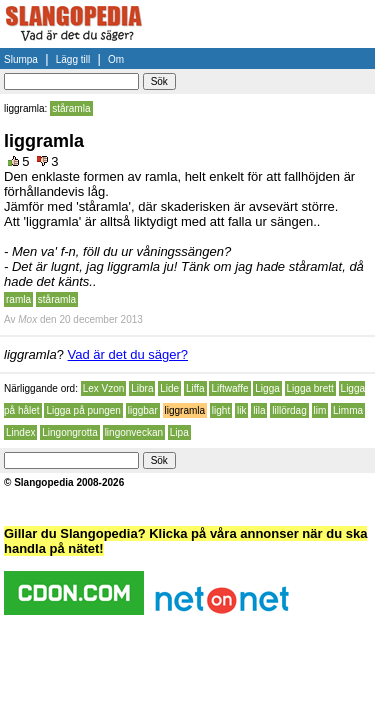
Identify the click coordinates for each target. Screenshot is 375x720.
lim (320, 410)
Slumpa (21, 59)
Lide (169, 388)
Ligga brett (310, 388)
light (221, 410)
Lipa (179, 432)
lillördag (289, 410)
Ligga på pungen (83, 410)
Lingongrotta (70, 432)
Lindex (20, 432)
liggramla (185, 410)
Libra (142, 388)
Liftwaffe (229, 388)
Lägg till (73, 59)
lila (259, 410)
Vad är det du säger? (128, 354)
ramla (18, 299)
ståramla (71, 108)
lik (241, 410)
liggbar (143, 410)
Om (116, 59)
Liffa (195, 388)
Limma (348, 410)
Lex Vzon (104, 388)
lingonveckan (134, 432)
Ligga (267, 388)
